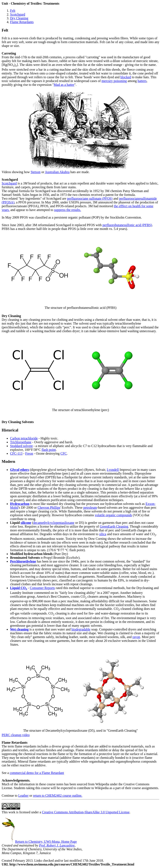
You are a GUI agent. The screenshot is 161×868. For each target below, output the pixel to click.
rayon (136, 637)
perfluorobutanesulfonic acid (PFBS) (127, 225)
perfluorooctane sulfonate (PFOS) (90, 198)
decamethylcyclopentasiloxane (54, 523)
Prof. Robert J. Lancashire (57, 845)
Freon (29, 453)
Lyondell (113, 470)
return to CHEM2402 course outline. (58, 796)
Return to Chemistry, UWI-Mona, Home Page (39, 842)
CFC (64, 453)
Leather (23, 796)
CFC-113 (16, 453)
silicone (26, 523)
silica (103, 534)
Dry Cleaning (19, 18)
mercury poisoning (114, 81)
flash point (49, 450)
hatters (142, 81)
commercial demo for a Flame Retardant (37, 773)
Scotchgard (18, 14)
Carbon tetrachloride (24, 438)
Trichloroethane (21, 442)
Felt (13, 11)
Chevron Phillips (49, 508)
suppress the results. (68, 210)
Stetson (36, 172)
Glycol (15, 470)
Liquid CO (19, 588)
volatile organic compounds (113, 515)
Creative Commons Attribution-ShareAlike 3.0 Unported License (86, 812)
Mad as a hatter (64, 85)
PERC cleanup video (16, 735)
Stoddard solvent (21, 446)
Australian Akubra (57, 172)
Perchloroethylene (23, 561)
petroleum (90, 508)
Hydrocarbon (20, 504)
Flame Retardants (22, 22)
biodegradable (81, 629)
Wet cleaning (19, 629)
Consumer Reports (42, 588)
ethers (25, 470)
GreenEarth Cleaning (114, 526)
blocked (126, 77)
